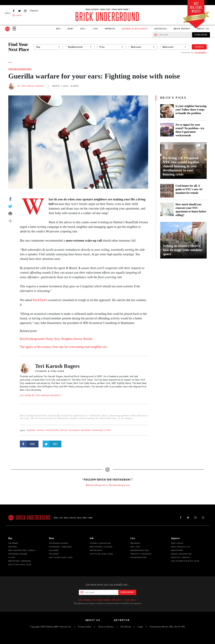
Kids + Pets (135, 547)
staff (108, 430)
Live (96, 29)
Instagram (25, 11)
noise (64, 430)
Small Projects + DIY (181, 547)
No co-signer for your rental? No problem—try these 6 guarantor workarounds (190, 130)
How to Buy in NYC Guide (20, 565)
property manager (92, 430)
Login (140, 627)
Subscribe (127, 592)
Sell (83, 29)
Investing (13, 547)
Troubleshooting (20, 69)
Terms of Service (106, 627)
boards (31, 430)
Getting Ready (96, 550)
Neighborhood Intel (140, 550)
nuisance (74, 430)
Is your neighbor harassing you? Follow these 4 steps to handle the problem (191, 110)
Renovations (177, 550)
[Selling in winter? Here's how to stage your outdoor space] (183, 240)
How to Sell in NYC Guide (101, 554)
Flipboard (34, 11)
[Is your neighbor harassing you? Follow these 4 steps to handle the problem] (167, 111)
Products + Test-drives (141, 554)
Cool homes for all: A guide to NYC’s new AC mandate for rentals (189, 189)
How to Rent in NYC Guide (61, 557)
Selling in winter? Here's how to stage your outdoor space (183, 250)
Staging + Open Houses (100, 543)
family (41, 430)
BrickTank (39, 300)
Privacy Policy (85, 627)
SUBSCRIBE (201, 35)
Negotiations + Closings (101, 547)
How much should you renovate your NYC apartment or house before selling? (191, 210)
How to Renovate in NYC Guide (185, 561)
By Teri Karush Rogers (31, 86)
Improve (110, 29)
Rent (71, 29)
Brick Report (182, 29)
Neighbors (52, 430)
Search (199, 47)
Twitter (19, 11)
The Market (13, 543)
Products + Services (180, 557)
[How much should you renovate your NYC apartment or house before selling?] (167, 210)
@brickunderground (96, 485)
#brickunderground (119, 485)
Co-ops (12, 557)
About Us (203, 29)
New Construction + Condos (22, 550)
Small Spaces (177, 543)
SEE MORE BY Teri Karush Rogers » (41, 395)
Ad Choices (126, 627)
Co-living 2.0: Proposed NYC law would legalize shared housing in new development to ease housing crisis (181, 166)
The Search (54, 554)
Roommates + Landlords (60, 547)
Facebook (14, 11)
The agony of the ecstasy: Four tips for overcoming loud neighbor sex (63, 347)
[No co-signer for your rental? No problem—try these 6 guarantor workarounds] (167, 130)
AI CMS (181, 627)
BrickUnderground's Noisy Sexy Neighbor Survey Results (57, 339)
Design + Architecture (181, 554)
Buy (59, 29)
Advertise (161, 29)
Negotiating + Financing (19, 561)
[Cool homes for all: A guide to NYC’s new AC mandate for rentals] (167, 191)
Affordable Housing (18, 554)
